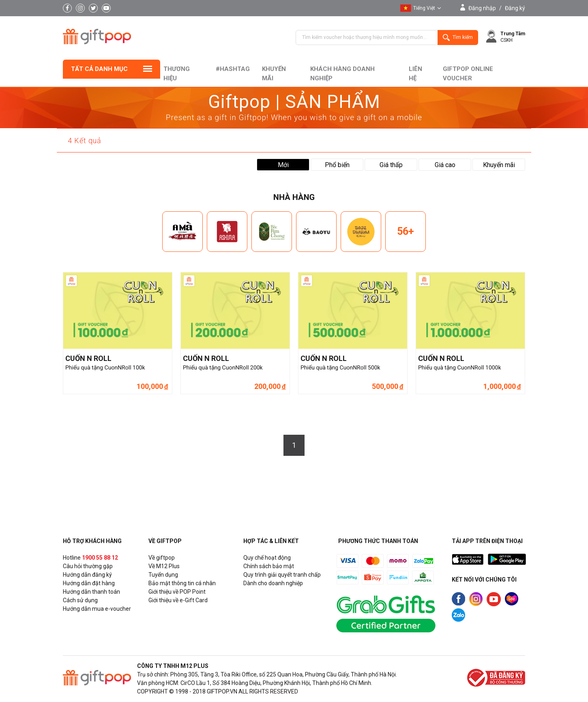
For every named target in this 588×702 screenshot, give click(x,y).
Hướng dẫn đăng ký (87, 575)
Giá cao (445, 165)
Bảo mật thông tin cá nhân (182, 583)
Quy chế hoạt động (267, 558)
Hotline (90, 558)
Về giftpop (162, 558)
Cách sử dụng (80, 600)
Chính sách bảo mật (269, 566)
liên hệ (415, 74)
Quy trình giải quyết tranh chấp (282, 575)
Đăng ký (515, 8)
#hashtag (233, 69)
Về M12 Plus (164, 566)
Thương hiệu (177, 74)
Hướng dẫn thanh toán (91, 592)
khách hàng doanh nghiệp (342, 74)
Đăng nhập (482, 8)
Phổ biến (337, 165)
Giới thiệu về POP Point (177, 592)
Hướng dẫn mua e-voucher (97, 609)
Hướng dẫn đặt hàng (89, 583)
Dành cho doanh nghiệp (273, 583)
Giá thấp (391, 165)
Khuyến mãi (274, 74)
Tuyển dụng (163, 575)
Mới (283, 165)
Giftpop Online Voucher (468, 74)
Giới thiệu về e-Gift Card (178, 600)
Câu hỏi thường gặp (88, 566)
